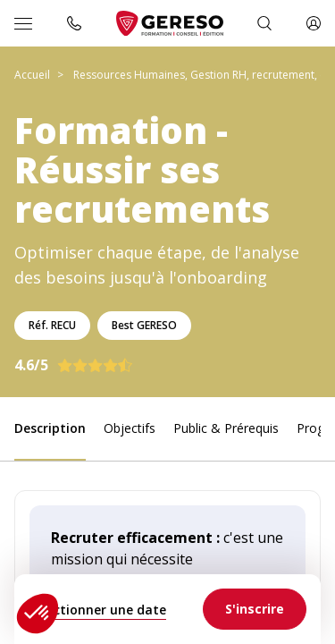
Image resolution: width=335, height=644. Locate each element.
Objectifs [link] (130, 428)
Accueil (32, 75)
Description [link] (50, 428)
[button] (38, 614)
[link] (255, 609)
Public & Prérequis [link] (226, 428)
